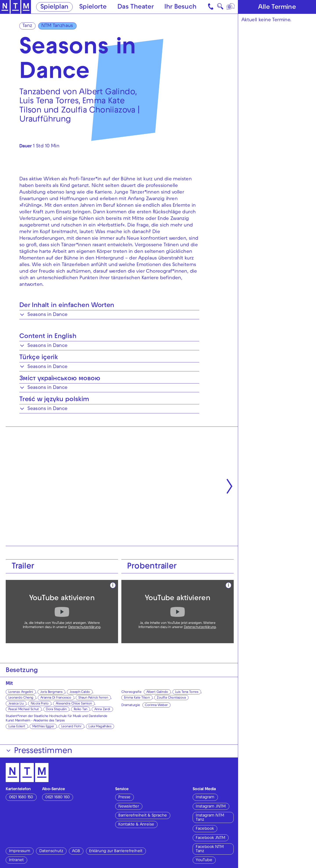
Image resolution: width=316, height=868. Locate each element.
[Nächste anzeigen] (229, 486)
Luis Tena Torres (187, 692)
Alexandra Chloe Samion (74, 704)
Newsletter (129, 807)
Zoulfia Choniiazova (171, 698)
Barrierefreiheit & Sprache (143, 816)
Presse (124, 797)
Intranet (16, 860)
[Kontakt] (211, 7)
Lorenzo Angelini (21, 692)
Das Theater (136, 7)
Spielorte (93, 7)
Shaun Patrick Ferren (93, 698)
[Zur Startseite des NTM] (16, 7)
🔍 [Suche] (220, 8)
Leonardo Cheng (21, 698)
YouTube (204, 860)
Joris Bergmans (51, 692)
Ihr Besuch (180, 7)
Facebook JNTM (210, 838)
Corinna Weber (156, 705)
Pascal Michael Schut (24, 710)
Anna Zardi (102, 710)
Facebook (205, 829)
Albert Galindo (157, 692)
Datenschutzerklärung (84, 627)
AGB (76, 851)
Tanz (27, 26)
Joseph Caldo (80, 692)
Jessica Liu (16, 704)
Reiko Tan (81, 710)
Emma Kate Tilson (137, 698)
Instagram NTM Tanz (210, 818)
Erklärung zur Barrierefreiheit (116, 851)
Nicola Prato (40, 704)
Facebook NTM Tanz (210, 849)
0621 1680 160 (57, 797)
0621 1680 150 (21, 797)
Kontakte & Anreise (136, 825)
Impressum (20, 851)
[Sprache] (231, 7)
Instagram (205, 797)
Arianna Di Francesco (56, 698)
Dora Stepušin (56, 710)
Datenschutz (51, 851)
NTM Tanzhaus (57, 26)
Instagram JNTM (211, 807)
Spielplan (54, 7)
